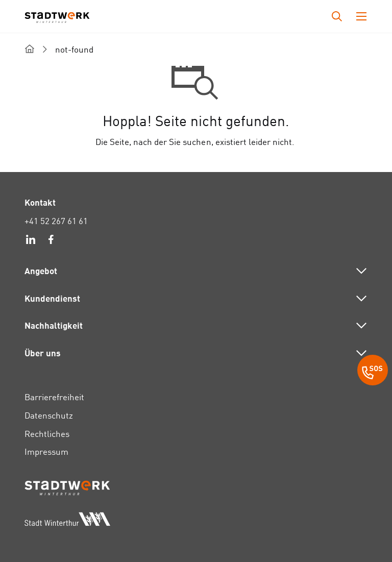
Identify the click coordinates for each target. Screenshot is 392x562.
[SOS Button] (373, 372)
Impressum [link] (46, 451)
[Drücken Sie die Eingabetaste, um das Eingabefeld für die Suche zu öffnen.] (337, 16)
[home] (30, 49)
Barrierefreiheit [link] (54, 397)
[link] (31, 241)
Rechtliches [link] (47, 434)
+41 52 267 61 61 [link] (56, 221)
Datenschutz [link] (49, 415)
